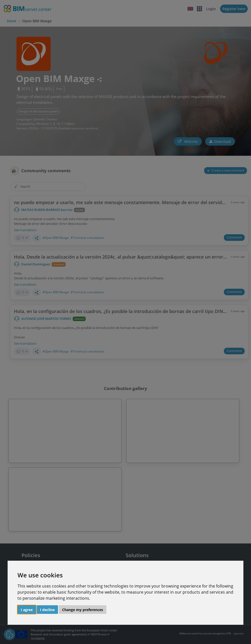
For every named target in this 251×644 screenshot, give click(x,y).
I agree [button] (27, 610)
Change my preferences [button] (83, 610)
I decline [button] (47, 610)
